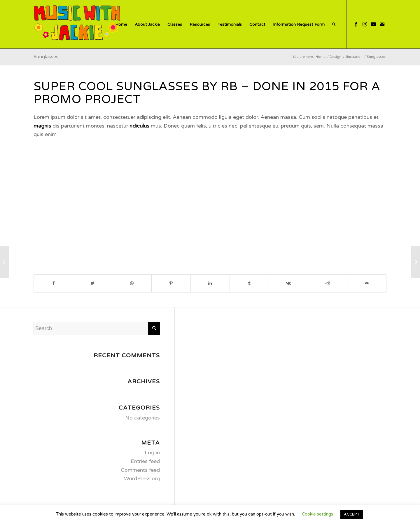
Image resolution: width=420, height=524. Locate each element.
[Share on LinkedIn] (210, 283)
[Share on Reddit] (328, 283)
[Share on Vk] (288, 283)
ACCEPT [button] (352, 514)
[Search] (334, 24)
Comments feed (140, 470)
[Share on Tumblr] (249, 283)
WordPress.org (142, 478)
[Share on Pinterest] (171, 283)
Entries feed (145, 461)
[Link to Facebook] (356, 24)
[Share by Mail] (367, 283)
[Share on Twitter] (93, 283)
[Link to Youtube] (373, 24)
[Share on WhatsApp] (132, 283)
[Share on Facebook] (53, 283)
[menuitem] (121, 24)
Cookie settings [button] (317, 514)
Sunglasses (46, 57)
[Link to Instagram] (365, 24)
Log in (152, 452)
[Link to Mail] (382, 24)
